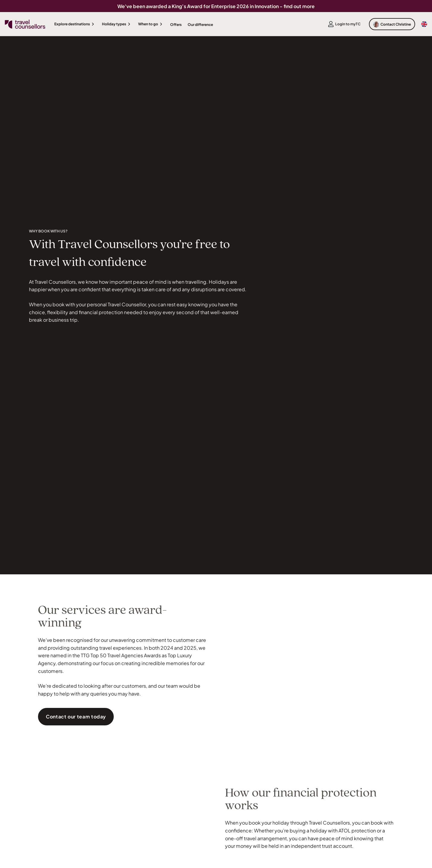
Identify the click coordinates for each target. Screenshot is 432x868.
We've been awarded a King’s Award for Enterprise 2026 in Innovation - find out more (216, 6)
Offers (176, 25)
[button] (75, 24)
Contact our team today (76, 716)
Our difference (200, 25)
